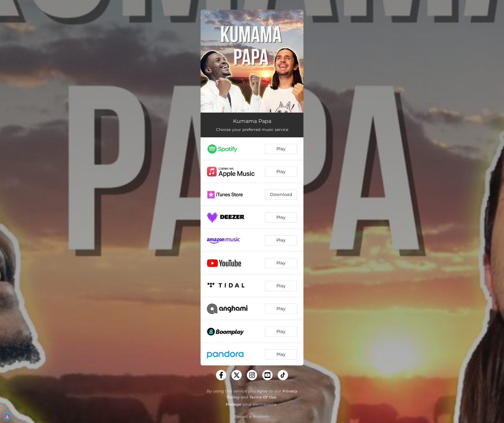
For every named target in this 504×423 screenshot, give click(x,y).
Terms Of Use (263, 397)
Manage (234, 404)
